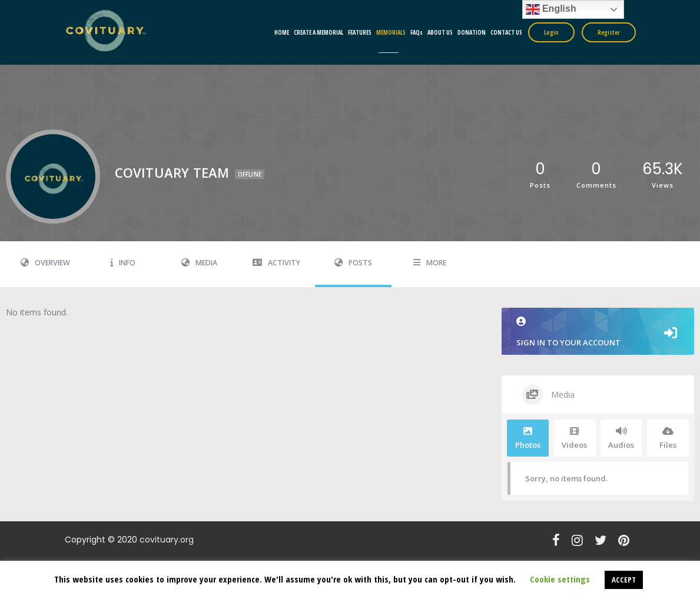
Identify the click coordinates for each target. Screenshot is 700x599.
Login (551, 32)
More (430, 263)
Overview (45, 263)
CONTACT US (506, 32)
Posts (353, 263)
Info (123, 263)
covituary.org (167, 540)
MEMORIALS (391, 32)
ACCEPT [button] (624, 580)
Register (609, 32)
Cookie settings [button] (560, 579)
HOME (282, 32)
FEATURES (360, 32)
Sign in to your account (598, 332)
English (551, 9)
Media (199, 263)
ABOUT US (440, 32)
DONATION (472, 32)
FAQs (417, 32)
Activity (276, 263)
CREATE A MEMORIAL (319, 32)
